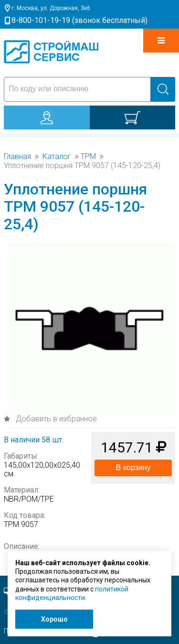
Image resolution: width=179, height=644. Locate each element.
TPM (88, 157)
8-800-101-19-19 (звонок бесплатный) (79, 20)
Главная (17, 157)
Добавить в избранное (55, 419)
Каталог (57, 157)
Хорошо (54, 619)
